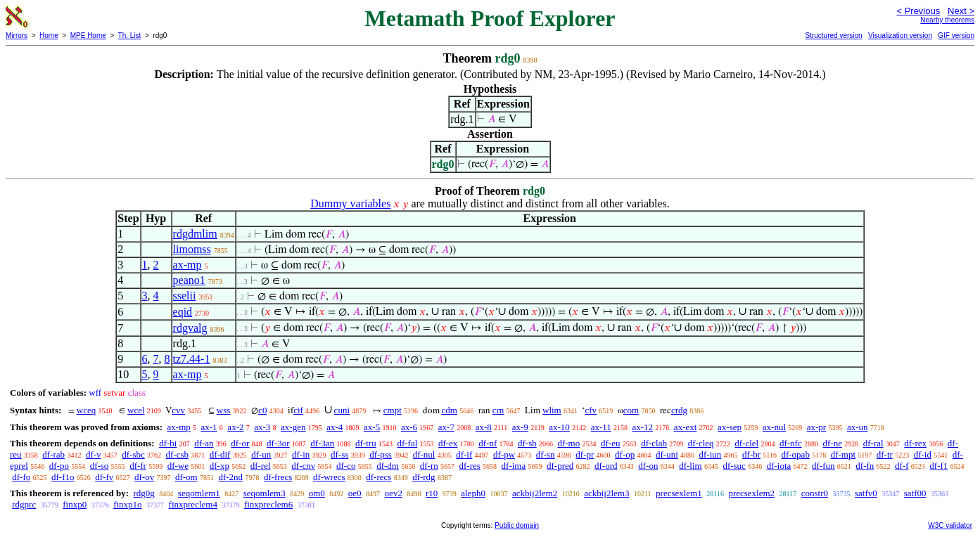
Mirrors (17, 35)
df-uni (667, 454)
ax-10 (559, 427)
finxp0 (75, 504)
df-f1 (938, 466)
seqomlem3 (265, 493)
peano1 (189, 280)
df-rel (261, 466)
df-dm (388, 466)
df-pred (560, 466)
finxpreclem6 (268, 504)
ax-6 (409, 427)
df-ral (873, 443)
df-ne (832, 443)
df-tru (366, 443)
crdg (679, 410)
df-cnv (303, 466)
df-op (625, 454)
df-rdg (424, 477)
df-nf (488, 443)
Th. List (130, 35)
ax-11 (601, 427)
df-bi (168, 443)
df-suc (734, 466)
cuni (342, 410)
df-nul (424, 454)
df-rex (915, 443)
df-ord (606, 466)
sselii (185, 296)
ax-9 (520, 427)
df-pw (504, 454)
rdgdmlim (195, 234)
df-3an (322, 443)
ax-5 (372, 427)
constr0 (815, 493)
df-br (751, 454)
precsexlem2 (751, 493)
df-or (240, 443)
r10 (432, 493)
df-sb (527, 443)
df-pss (381, 454)
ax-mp (187, 265)
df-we (178, 466)
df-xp (219, 466)
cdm (450, 410)
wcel (136, 410)
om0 (317, 493)
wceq (86, 410)
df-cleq (701, 443)
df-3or (278, 443)
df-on (648, 466)
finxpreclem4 (193, 504)
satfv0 (866, 493)
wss (224, 410)
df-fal (407, 443)
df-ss (339, 454)
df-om (186, 477)
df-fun (823, 466)
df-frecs (278, 477)
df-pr (585, 454)
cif (298, 410)
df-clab (654, 443)
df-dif (220, 454)
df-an (204, 443)
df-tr (885, 454)
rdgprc (24, 504)
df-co (346, 466)
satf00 (915, 493)
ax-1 (209, 427)
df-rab (53, 454)
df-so (100, 466)
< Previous (918, 11)
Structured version (833, 35)
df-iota (779, 466)
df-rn (429, 466)
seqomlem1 (199, 493)
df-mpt (843, 454)
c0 (262, 410)
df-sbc (133, 454)
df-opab (795, 454)
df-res (469, 466)
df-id (923, 454)
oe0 (355, 493)
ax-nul (774, 427)
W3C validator (950, 525)
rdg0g (144, 493)
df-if (464, 454)
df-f (902, 466)
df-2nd (230, 477)
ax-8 (484, 427)
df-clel (746, 443)
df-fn (865, 466)
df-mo (568, 443)
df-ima (514, 466)
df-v (94, 454)
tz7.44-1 (192, 359)
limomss (192, 249)
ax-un (858, 427)
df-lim (691, 466)
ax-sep (730, 427)
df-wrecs (329, 477)
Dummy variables (350, 203)
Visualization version (900, 35)
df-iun (711, 454)
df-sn (546, 454)
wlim (552, 410)
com (631, 410)
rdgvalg (190, 328)
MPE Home (88, 35)
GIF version (956, 35)
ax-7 (446, 427)
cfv (591, 410)
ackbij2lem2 (535, 493)
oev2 (394, 493)
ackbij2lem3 (606, 493)
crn (498, 410)
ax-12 (643, 427)
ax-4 (335, 427)
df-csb (178, 454)
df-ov (144, 477)
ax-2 (235, 427)
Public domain (517, 525)
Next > (961, 11)
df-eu (610, 443)
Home (49, 35)
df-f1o (63, 477)
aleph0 (473, 493)
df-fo (21, 477)
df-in (301, 454)
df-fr (138, 466)
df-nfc (791, 443)
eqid (183, 312)
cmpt (393, 410)
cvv (178, 410)
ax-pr (816, 427)
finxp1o (127, 504)
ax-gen (293, 427)
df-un (261, 454)
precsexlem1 (679, 493)
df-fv (104, 477)
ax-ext (685, 427)
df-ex (448, 443)
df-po (59, 466)
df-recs (378, 477)
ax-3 (262, 427)
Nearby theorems (947, 20)
